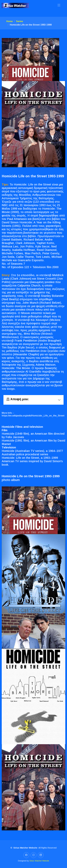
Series (20, 21)
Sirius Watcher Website (39, 861)
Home (9, 21)
